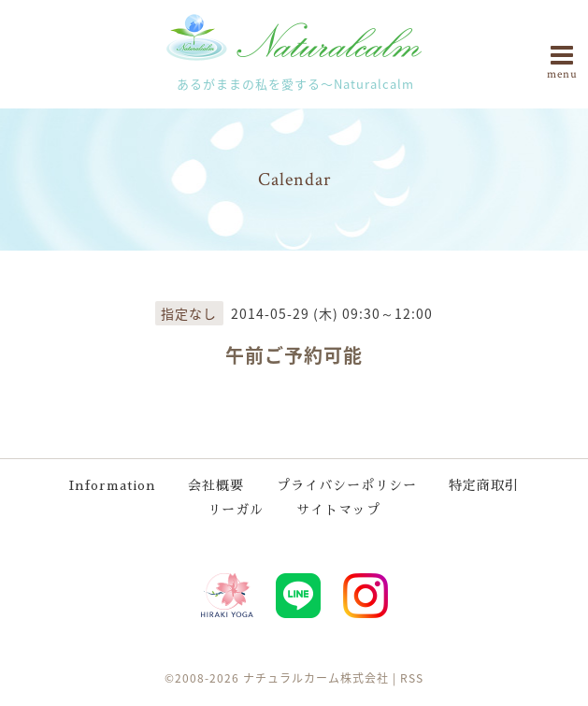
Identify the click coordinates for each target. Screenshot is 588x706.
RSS (412, 678)
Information (113, 485)
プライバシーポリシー (347, 485)
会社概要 (216, 485)
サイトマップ (338, 510)
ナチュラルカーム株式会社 (316, 678)
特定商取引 (484, 485)
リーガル (236, 510)
